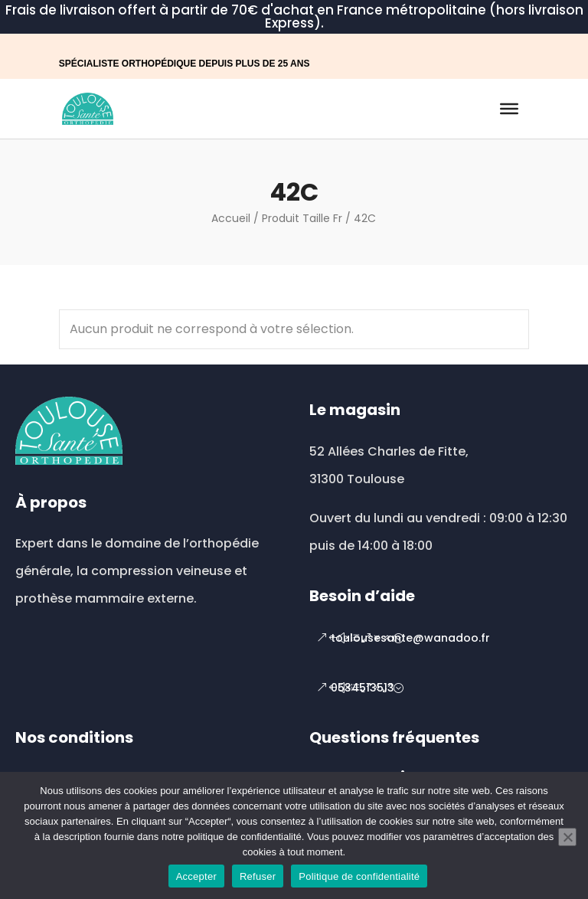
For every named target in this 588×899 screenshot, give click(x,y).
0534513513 (363, 688)
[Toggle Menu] (509, 109)
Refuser (258, 876)
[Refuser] (567, 837)
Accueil (231, 218)
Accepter (196, 876)
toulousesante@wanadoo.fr (410, 638)
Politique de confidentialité (359, 876)
